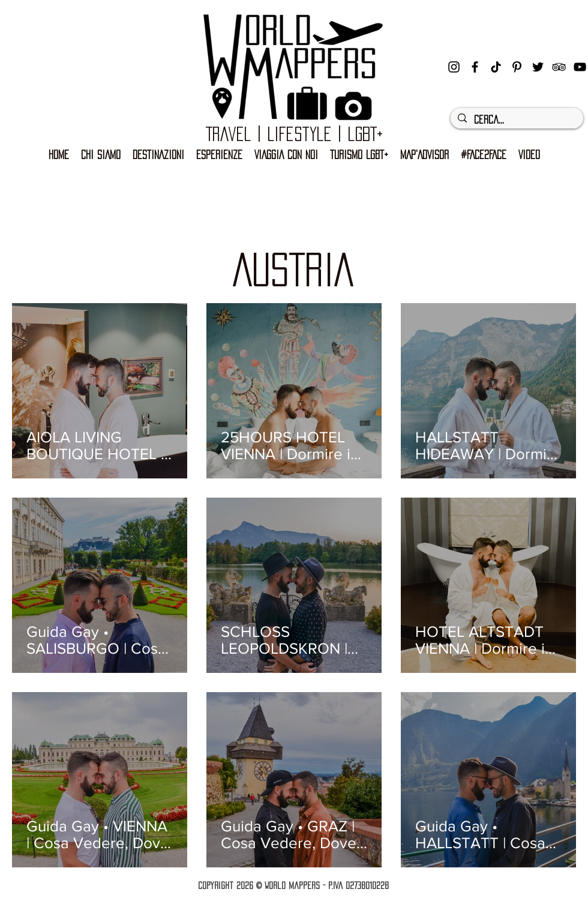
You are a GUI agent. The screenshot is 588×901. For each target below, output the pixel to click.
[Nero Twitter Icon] (538, 67)
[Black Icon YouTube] (580, 67)
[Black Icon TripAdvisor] (559, 67)
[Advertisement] (294, 196)
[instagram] (454, 67)
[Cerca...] (516, 120)
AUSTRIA (293, 270)
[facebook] (475, 67)
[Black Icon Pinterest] (517, 67)
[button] (359, 155)
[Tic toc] (496, 67)
